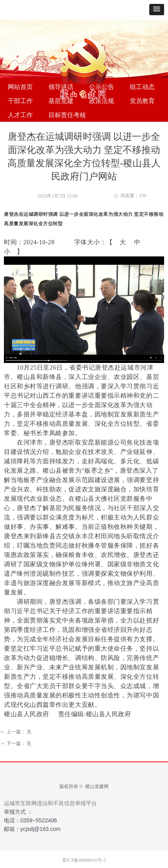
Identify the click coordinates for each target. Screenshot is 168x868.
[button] (157, 10)
